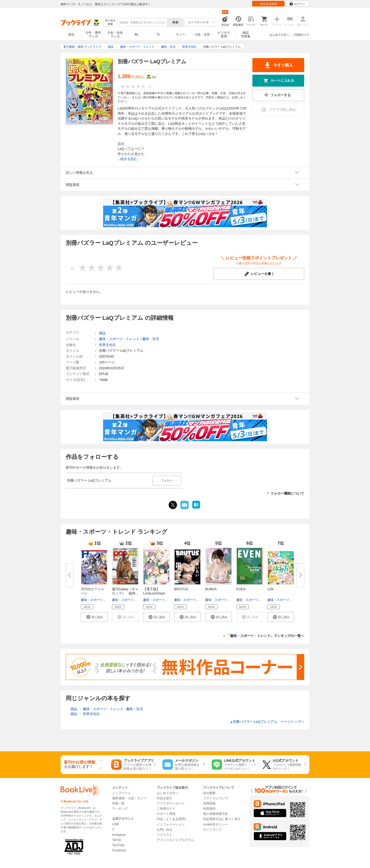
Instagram (119, 835)
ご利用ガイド (301, 35)
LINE (116, 824)
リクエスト (165, 835)
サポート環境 (166, 814)
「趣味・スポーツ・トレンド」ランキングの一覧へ (265, 636)
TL (158, 34)
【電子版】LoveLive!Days (154, 591)
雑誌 (102, 333)
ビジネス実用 (224, 34)
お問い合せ (165, 830)
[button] (94, 617)
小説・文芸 (202, 34)
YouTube (118, 845)
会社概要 (209, 793)
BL (137, 34)
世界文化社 (107, 345)
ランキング (120, 809)
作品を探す (165, 798)
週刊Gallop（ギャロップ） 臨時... (125, 591)
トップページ (122, 793)
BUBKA (211, 589)
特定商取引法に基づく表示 (222, 819)
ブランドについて (216, 798)
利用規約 (209, 809)
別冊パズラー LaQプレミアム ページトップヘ (267, 722)
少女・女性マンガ (115, 34)
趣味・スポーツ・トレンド (99, 600)
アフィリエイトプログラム (175, 840)
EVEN (241, 589)
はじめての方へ (279, 35)
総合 (72, 34)
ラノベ (180, 34)
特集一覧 (118, 803)
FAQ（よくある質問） (172, 819)
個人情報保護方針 (216, 814)
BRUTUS (181, 589)
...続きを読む (127, 159)
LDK (271, 589)
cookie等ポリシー (215, 824)
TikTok (117, 840)
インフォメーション (171, 824)
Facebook (119, 850)
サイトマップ (212, 830)
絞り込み (110, 22)
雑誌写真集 (246, 34)
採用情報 (209, 803)
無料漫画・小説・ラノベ (129, 798)
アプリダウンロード (171, 803)
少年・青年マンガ (93, 34)
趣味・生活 (151, 339)
